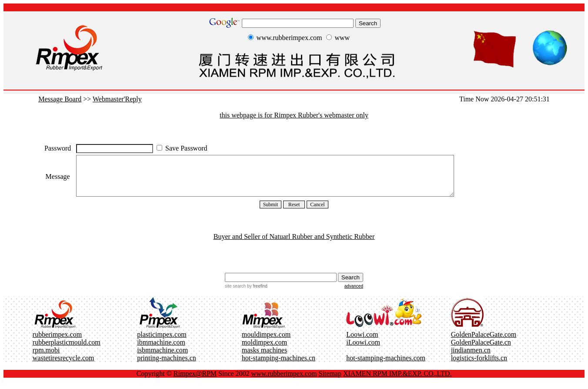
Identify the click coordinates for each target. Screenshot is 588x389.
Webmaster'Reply (117, 99)
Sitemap (330, 381)
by (256, 294)
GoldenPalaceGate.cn (481, 350)
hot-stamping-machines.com (386, 366)
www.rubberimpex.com (284, 381)
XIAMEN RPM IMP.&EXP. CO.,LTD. (397, 381)
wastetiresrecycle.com (63, 366)
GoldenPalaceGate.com (484, 342)
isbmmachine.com (162, 358)
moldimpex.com (264, 350)
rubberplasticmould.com (67, 350)
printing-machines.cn (167, 366)
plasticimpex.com (162, 342)
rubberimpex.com (57, 342)
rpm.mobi (46, 358)
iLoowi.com (363, 350)
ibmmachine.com (161, 350)
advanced (354, 294)
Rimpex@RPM (195, 381)
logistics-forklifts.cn (479, 366)
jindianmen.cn (471, 358)
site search (235, 294)
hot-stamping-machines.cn (279, 366)
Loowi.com (362, 342)
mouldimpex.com (266, 342)
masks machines (264, 358)
